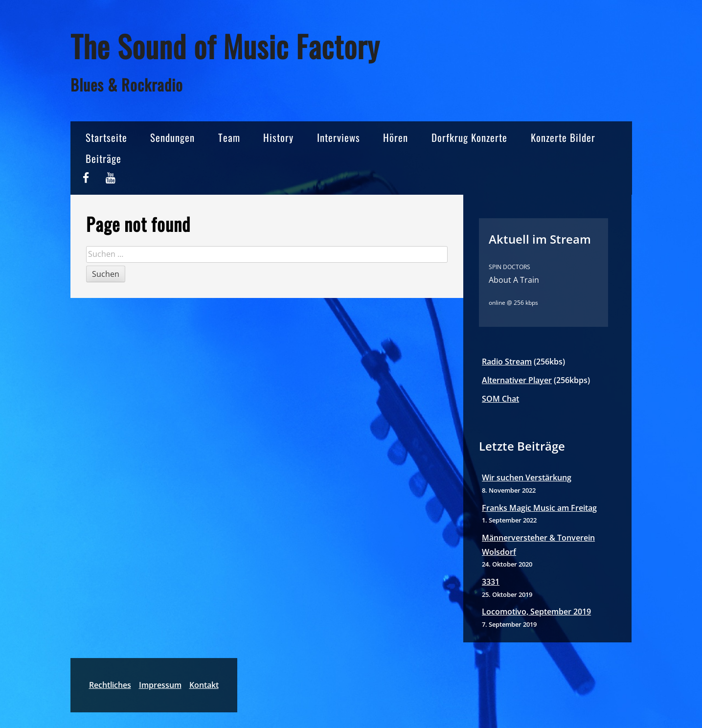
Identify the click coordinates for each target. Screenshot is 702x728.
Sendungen (172, 137)
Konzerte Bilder (563, 137)
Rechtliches (110, 685)
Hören (396, 137)
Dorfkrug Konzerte (469, 137)
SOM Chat (500, 399)
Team (229, 137)
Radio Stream (507, 362)
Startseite (106, 137)
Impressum (160, 685)
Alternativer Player (517, 380)
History (278, 137)
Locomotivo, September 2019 (536, 612)
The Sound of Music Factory (225, 46)
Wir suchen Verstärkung (527, 478)
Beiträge (103, 158)
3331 (491, 582)
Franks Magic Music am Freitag (539, 508)
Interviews (339, 137)
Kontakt (204, 685)
